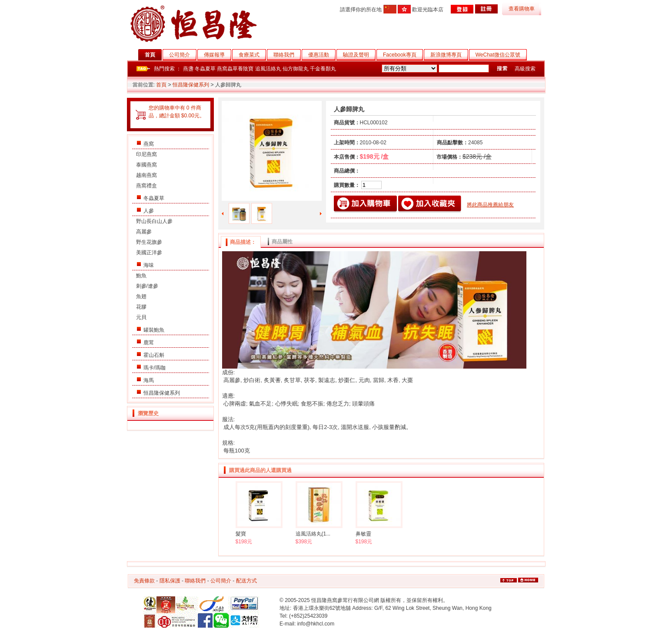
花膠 (141, 307)
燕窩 (149, 144)
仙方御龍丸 (296, 69)
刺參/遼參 (147, 286)
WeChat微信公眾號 (501, 55)
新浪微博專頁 (449, 55)
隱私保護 (170, 581)
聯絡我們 (287, 55)
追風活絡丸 (268, 69)
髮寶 (241, 534)
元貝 (141, 317)
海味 (149, 265)
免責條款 (144, 581)
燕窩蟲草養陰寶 (235, 69)
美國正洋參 (149, 253)
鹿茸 (149, 343)
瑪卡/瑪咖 (155, 368)
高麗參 (144, 232)
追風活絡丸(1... (313, 534)
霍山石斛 (154, 355)
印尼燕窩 (146, 154)
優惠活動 (322, 55)
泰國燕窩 (146, 165)
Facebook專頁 (403, 55)
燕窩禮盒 (146, 186)
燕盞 (188, 69)
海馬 (149, 380)
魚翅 (141, 296)
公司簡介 (183, 55)
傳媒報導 (218, 55)
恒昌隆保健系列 (191, 85)
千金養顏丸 (323, 69)
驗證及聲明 (359, 55)
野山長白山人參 (154, 221)
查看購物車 (522, 9)
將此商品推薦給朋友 (490, 205)
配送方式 (246, 581)
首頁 (153, 55)
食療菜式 (252, 55)
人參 (149, 211)
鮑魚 (141, 276)
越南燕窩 (146, 175)
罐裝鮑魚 (154, 330)
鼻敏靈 (363, 534)
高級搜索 (525, 69)
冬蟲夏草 (205, 69)
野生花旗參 (149, 242)
